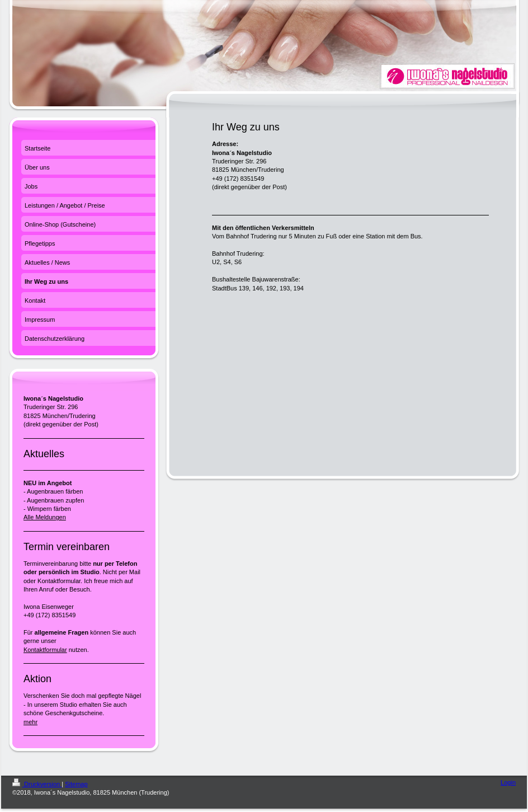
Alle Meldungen (45, 517)
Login (508, 782)
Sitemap (76, 784)
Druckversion (37, 784)
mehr (30, 722)
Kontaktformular (45, 650)
